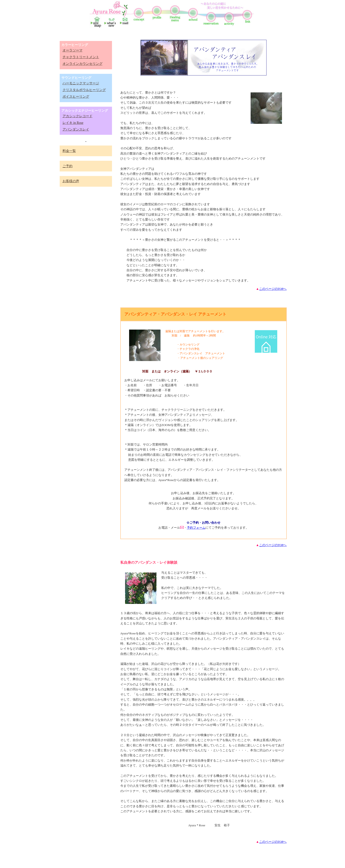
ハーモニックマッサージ (81, 83)
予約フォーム (196, 528)
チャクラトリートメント (81, 57)
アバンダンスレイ (76, 129)
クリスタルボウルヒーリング (84, 90)
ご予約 (68, 166)
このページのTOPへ (273, 289)
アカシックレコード (78, 116)
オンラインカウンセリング (83, 64)
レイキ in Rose (73, 123)
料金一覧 (69, 151)
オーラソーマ (73, 50)
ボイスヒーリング (76, 97)
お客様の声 (71, 181)
